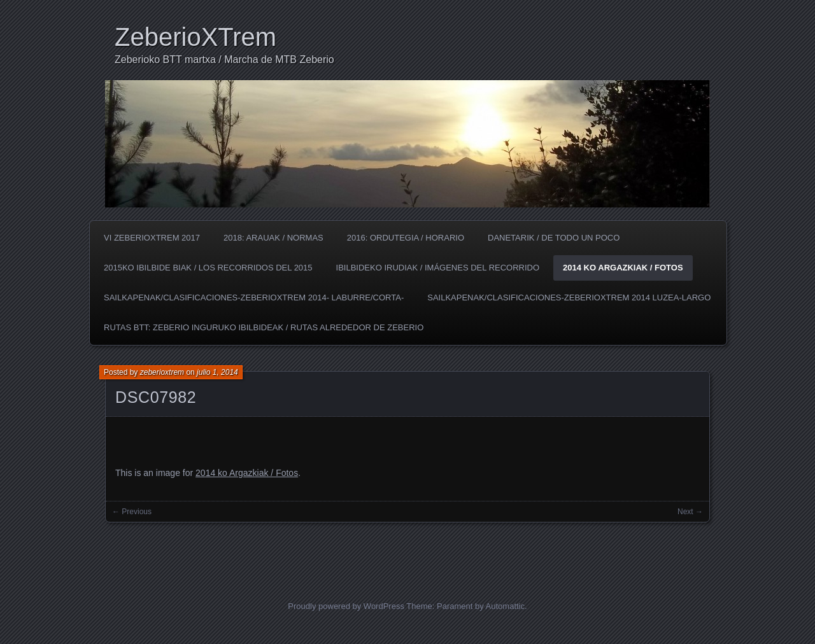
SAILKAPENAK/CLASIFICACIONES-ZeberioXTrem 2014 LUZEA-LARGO (569, 297)
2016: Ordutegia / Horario (406, 238)
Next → (690, 512)
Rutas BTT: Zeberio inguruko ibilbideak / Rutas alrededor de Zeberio (264, 327)
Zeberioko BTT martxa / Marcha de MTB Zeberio (224, 59)
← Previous (132, 512)
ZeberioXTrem (195, 37)
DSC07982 (156, 397)
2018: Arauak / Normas (273, 238)
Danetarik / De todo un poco (554, 238)
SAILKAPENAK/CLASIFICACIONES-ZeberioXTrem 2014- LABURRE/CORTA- (254, 297)
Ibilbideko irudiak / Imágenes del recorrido (438, 268)
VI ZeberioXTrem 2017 (152, 238)
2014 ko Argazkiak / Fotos (623, 268)
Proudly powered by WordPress (346, 606)
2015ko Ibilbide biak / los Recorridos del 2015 (208, 268)
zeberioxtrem (162, 372)
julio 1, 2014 (217, 372)
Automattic (505, 606)
